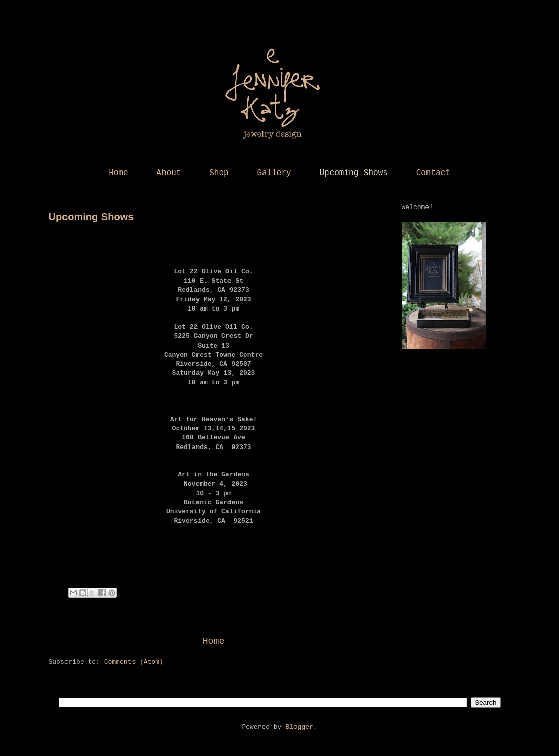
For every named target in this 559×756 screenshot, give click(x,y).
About (169, 173)
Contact (433, 173)
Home (118, 173)
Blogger (299, 727)
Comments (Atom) (134, 662)
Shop (219, 173)
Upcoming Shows (353, 173)
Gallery (274, 173)
